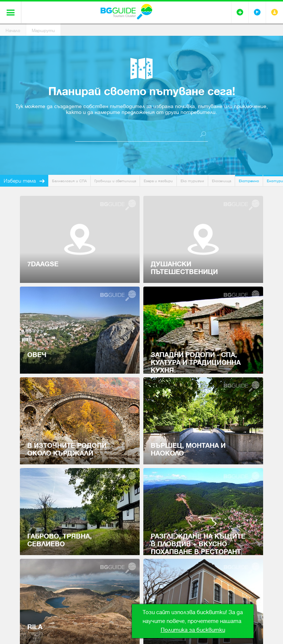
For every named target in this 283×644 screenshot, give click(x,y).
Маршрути (43, 31)
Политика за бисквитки (193, 630)
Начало (13, 31)
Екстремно (249, 181)
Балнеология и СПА (69, 181)
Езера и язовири (158, 181)
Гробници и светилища (115, 181)
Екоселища (221, 181)
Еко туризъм (192, 181)
